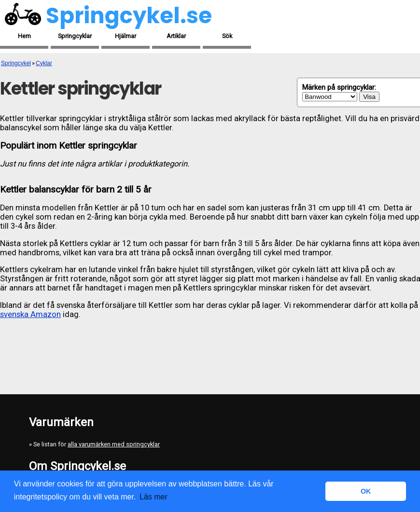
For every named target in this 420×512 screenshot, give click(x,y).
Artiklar (176, 36)
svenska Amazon (30, 314)
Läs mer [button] (154, 497)
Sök (227, 36)
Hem (24, 36)
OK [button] (366, 491)
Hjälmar (126, 36)
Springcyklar (75, 36)
